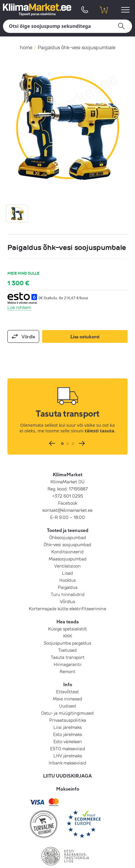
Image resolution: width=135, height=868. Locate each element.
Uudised (67, 706)
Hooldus (67, 580)
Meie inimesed (67, 699)
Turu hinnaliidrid (68, 594)
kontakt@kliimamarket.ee (67, 510)
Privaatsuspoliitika (68, 720)
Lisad (67, 573)
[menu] (126, 10)
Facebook (68, 503)
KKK (68, 636)
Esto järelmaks (67, 734)
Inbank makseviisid (67, 763)
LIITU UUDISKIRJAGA (67, 776)
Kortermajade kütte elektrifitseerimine (67, 609)
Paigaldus (68, 587)
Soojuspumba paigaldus (67, 643)
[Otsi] (67, 26)
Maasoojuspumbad (68, 559)
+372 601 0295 (68, 496)
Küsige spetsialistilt (67, 629)
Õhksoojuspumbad (68, 537)
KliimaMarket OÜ (67, 482)
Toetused (67, 650)
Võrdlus (67, 601)
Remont (67, 671)
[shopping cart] (104, 10)
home (26, 47)
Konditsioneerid (67, 552)
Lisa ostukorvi (85, 337)
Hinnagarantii (68, 664)
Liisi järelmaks (67, 727)
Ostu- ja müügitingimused (67, 713)
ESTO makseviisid (68, 748)
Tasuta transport (68, 657)
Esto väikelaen (68, 741)
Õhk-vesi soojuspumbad (67, 544)
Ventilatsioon (67, 566)
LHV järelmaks (68, 756)
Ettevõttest (67, 692)
